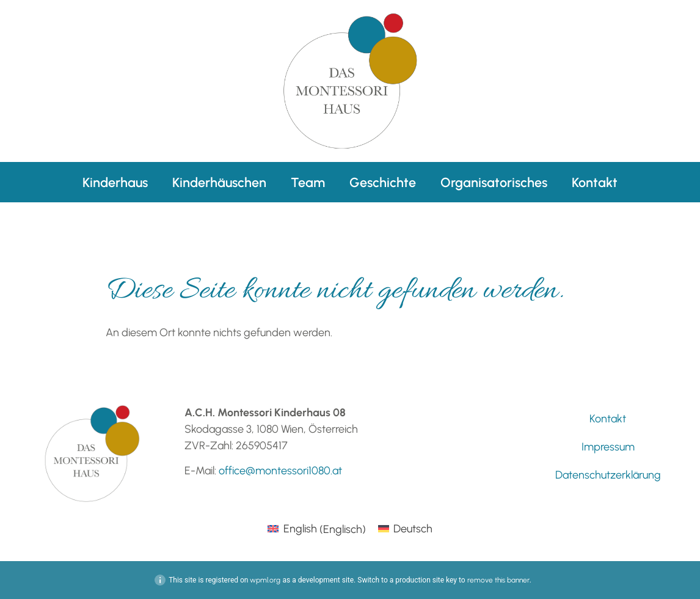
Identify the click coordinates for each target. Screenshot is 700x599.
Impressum (608, 447)
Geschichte (383, 182)
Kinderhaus (115, 182)
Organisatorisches (494, 182)
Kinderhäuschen (219, 182)
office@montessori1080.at (280, 471)
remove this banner (498, 580)
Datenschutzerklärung (608, 475)
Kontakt (595, 182)
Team (308, 182)
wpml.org (265, 580)
